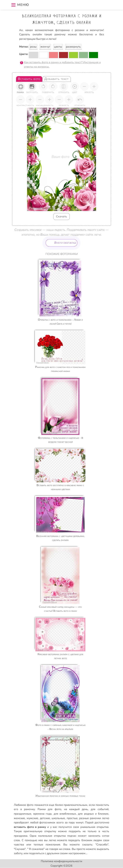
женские (19, 818)
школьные (58, 818)
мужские (32, 818)
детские (45, 818)
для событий (100, 809)
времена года (42, 814)
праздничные (23, 814)
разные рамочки (90, 818)
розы (33, 47)
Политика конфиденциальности (61, 861)
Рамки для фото (49, 809)
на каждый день (76, 809)
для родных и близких (93, 814)
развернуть (73, 47)
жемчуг (45, 47)
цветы (58, 47)
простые (72, 818)
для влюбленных (65, 814)
